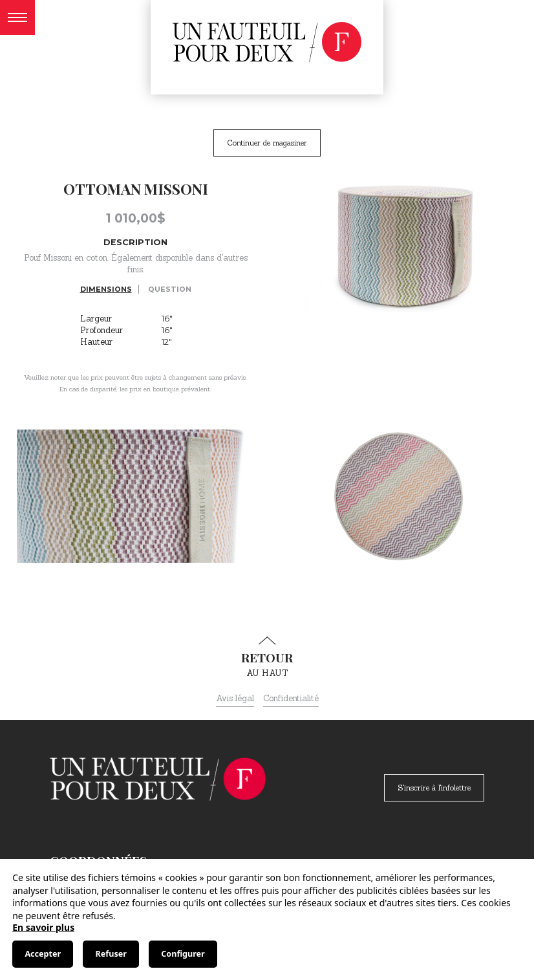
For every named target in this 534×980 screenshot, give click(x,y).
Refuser (111, 954)
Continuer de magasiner (267, 143)
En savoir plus (43, 927)
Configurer (183, 954)
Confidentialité (291, 698)
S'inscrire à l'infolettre (434, 788)
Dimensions (106, 289)
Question (170, 289)
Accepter (43, 954)
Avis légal (235, 698)
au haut (267, 657)
